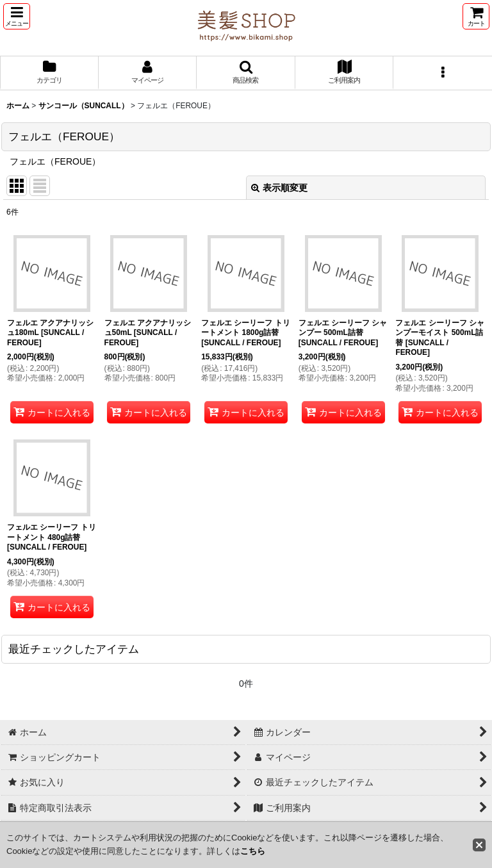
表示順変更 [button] (279, 188)
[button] (17, 16)
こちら (253, 851)
